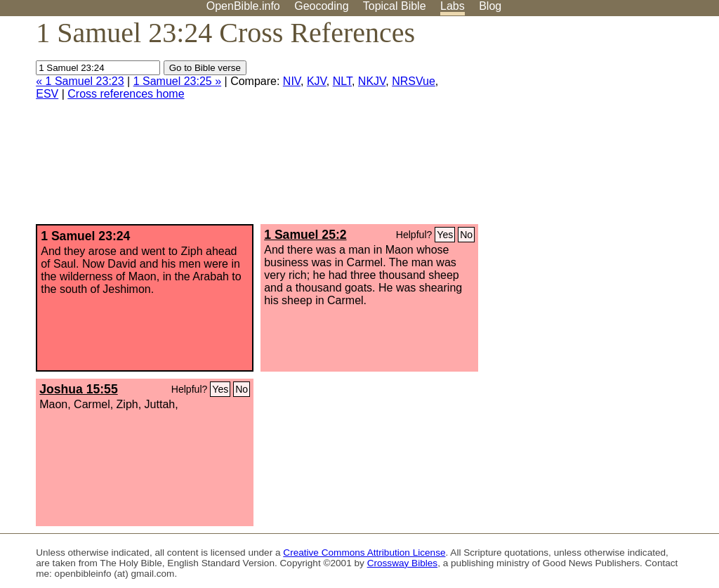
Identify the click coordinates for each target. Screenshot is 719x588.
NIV (292, 81)
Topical (395, 6)
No (466, 235)
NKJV (372, 81)
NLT (342, 81)
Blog (490, 6)
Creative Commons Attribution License (364, 553)
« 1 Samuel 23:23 (80, 81)
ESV (47, 94)
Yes (445, 235)
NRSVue (414, 81)
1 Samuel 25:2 (305, 235)
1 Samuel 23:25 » (177, 81)
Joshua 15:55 (78, 389)
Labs (453, 6)
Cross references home (126, 94)
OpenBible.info (243, 6)
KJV (317, 81)
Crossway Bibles (402, 563)
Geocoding (321, 6)
